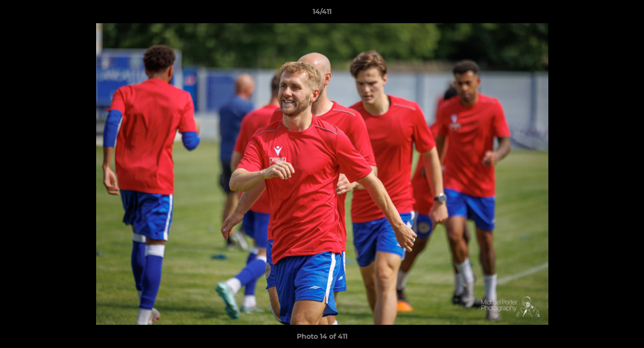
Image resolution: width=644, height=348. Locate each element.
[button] (627, 14)
